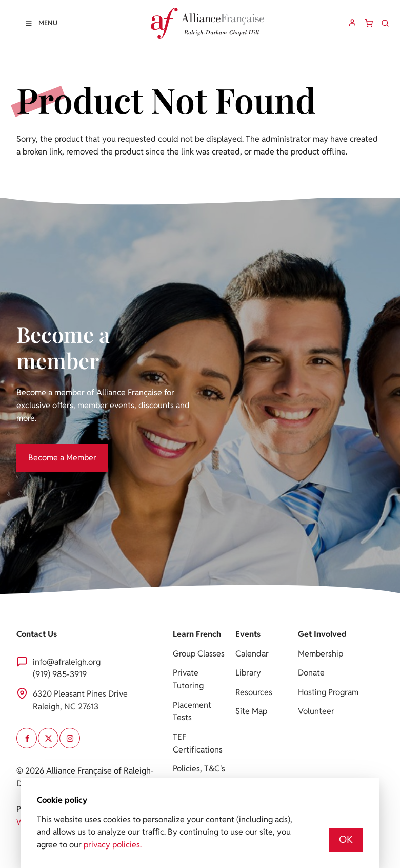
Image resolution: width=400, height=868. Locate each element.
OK (346, 840)
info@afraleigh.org (67, 662)
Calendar (252, 654)
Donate (311, 673)
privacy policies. (113, 845)
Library (248, 673)
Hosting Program (328, 692)
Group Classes (199, 654)
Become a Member (51, 450)
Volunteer (316, 711)
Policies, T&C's (199, 769)
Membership (321, 654)
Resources (254, 692)
